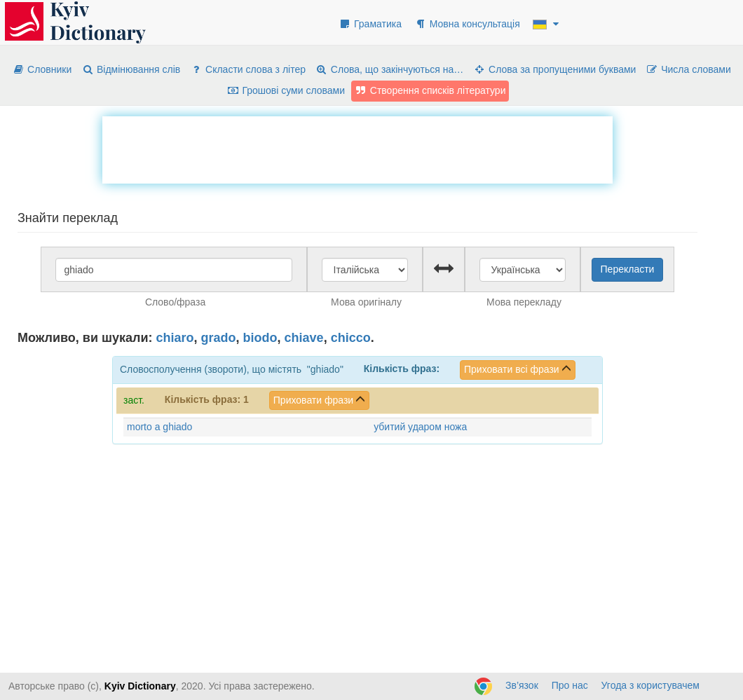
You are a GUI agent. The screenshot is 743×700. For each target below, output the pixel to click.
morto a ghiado (159, 427)
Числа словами (688, 69)
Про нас (570, 685)
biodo (260, 338)
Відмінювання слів (131, 69)
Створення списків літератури (430, 90)
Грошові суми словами (286, 90)
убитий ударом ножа (420, 427)
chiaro (175, 338)
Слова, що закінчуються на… (389, 69)
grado (219, 338)
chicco (351, 338)
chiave (304, 338)
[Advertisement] (357, 148)
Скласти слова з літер (248, 69)
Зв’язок (522, 685)
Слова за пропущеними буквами (554, 69)
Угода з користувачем (650, 685)
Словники (42, 69)
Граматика (370, 24)
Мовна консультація (467, 24)
